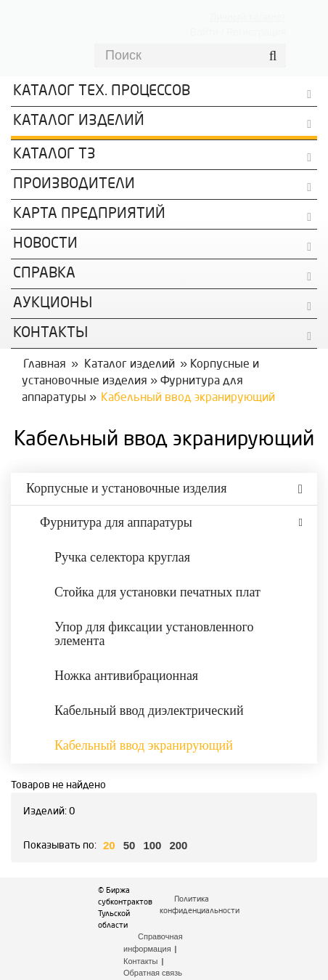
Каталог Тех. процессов (102, 92)
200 (178, 845)
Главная (45, 365)
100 (152, 845)
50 (130, 845)
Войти (204, 32)
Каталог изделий (79, 121)
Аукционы (53, 304)
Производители (74, 185)
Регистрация (257, 32)
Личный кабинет (248, 17)
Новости (45, 244)
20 (109, 845)
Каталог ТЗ (54, 155)
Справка (44, 274)
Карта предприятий (89, 214)
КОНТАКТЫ (50, 333)
